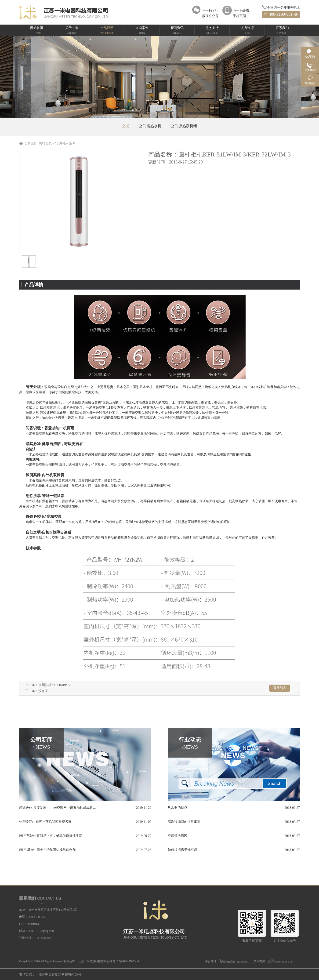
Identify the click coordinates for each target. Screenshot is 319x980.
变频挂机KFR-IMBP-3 (54, 685)
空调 (126, 126)
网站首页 (45, 143)
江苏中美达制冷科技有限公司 (60, 975)
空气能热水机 (150, 126)
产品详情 (34, 285)
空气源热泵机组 (184, 126)
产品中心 (60, 143)
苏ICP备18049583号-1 (126, 961)
